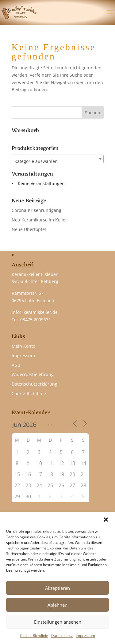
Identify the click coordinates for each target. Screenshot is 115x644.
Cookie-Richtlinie (34, 636)
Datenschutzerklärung (34, 384)
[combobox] (58, 159)
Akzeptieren (57, 588)
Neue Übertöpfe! (29, 229)
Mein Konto (23, 346)
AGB (16, 365)
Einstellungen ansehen (58, 622)
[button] (106, 520)
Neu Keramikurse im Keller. (40, 220)
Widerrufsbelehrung (33, 374)
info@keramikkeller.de (35, 312)
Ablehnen (57, 605)
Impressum (85, 636)
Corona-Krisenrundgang (36, 210)
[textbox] (58, 161)
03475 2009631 (36, 320)
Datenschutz (62, 636)
